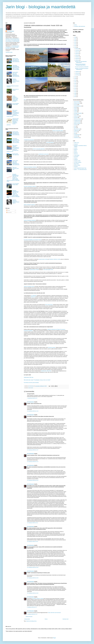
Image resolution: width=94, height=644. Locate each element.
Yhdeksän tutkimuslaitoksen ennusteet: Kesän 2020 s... (81, 65)
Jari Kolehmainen (31, 402)
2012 (75, 88)
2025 (75, 39)
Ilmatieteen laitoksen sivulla (55, 259)
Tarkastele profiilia (9, 52)
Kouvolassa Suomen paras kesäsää (31, 383)
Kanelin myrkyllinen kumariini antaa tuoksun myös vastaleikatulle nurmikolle (15, 99)
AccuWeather (34, 296)
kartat (75, 128)
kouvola (75, 105)
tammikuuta (78, 75)
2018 (75, 79)
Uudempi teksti (27, 619)
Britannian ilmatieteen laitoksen (30, 167)
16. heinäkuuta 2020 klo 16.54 (33, 593)
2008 (75, 95)
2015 (75, 84)
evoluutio (76, 125)
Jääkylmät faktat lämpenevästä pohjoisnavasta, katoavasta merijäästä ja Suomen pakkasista (13, 122)
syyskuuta (77, 54)
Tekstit (8, 210)
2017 (75, 80)
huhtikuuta (77, 60)
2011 (75, 90)
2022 (75, 44)
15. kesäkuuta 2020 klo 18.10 (33, 542)
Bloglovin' (76, 149)
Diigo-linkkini (76, 164)
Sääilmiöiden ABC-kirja (29, 377)
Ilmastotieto (76, 157)
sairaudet (76, 118)
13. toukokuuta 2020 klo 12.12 (33, 462)
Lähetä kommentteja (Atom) (31, 621)
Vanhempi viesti (65, 619)
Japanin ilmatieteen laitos (29, 287)
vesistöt (75, 112)
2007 (75, 97)
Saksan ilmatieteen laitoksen (30, 220)
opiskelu (76, 109)
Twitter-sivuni (76, 143)
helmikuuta (77, 73)
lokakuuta (77, 52)
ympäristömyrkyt (77, 122)
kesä (75, 126)
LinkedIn (76, 148)
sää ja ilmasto (31, 388)
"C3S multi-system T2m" (48, 270)
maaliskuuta (78, 72)
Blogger (54, 638)
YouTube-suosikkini (78, 162)
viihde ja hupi (76, 116)
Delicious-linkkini (77, 165)
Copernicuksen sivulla (43, 259)
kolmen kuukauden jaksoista (39, 149)
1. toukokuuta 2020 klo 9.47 (32, 398)
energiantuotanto (77, 120)
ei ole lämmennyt (50, 142)
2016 (75, 82)
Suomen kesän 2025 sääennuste (16, 154)
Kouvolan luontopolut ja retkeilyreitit (82, 67)
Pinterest (76, 158)
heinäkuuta (77, 57)
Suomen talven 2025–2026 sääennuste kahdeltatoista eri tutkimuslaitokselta (16, 74)
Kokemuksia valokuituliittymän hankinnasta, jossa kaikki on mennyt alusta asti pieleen (16, 67)
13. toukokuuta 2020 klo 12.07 (33, 450)
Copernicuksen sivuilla (34, 270)
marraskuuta (78, 50)
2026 (75, 37)
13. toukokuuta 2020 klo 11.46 (33, 411)
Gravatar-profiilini (77, 161)
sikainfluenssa (77, 138)
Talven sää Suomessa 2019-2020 (16, 168)
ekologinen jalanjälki (78, 113)
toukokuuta (77, 58)
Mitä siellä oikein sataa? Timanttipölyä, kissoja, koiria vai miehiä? (37, 380)
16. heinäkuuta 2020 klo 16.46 (33, 567)
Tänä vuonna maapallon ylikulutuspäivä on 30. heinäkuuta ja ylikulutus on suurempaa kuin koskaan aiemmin (13, 113)
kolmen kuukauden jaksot (58, 131)
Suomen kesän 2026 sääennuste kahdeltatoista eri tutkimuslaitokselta (16, 60)
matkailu (76, 110)
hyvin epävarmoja (49, 305)
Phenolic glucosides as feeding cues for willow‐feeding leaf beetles (12, 47)
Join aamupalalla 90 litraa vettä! (16, 104)
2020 (75, 47)
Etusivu (46, 619)
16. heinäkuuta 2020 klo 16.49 (33, 578)
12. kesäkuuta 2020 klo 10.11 (33, 523)
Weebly (75, 151)
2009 (75, 93)
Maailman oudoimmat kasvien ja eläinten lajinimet (16, 81)
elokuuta (77, 55)
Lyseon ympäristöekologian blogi (80, 168)
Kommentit (9, 212)
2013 (75, 87)
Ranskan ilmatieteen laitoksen (30, 187)
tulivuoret (76, 132)
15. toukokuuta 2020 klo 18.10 (33, 480)
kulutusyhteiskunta (77, 106)
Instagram (76, 160)
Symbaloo (76, 167)
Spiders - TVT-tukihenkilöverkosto (80, 170)
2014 (75, 85)
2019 (75, 77)
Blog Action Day (77, 129)
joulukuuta (77, 49)
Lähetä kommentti (29, 617)
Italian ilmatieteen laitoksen (29, 205)
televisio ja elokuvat (78, 119)
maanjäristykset (77, 135)
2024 (75, 41)
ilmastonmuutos (77, 103)
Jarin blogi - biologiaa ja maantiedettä (40, 7)
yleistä (75, 108)
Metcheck (33, 297)
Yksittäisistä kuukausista (29, 140)
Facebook (76, 144)
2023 (75, 42)
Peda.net (76, 152)
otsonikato (76, 136)
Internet (75, 115)
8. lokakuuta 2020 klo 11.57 (32, 614)
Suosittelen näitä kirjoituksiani (80, 26)
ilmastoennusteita (52, 347)
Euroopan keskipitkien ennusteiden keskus (33, 240)
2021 (75, 46)
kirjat (75, 133)
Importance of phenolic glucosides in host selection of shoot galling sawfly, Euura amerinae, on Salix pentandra (13, 40)
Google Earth (76, 130)
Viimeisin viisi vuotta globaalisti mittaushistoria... (81, 62)
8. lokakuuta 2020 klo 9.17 (32, 607)
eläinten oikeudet (77, 123)
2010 (75, 92)
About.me (76, 154)
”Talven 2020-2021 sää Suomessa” (54, 613)
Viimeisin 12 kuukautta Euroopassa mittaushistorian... (82, 69)
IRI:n (25, 100)
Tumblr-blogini (77, 155)
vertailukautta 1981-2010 (46, 371)
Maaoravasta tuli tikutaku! (16, 90)
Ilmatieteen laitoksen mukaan (38, 599)
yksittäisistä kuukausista (44, 154)
